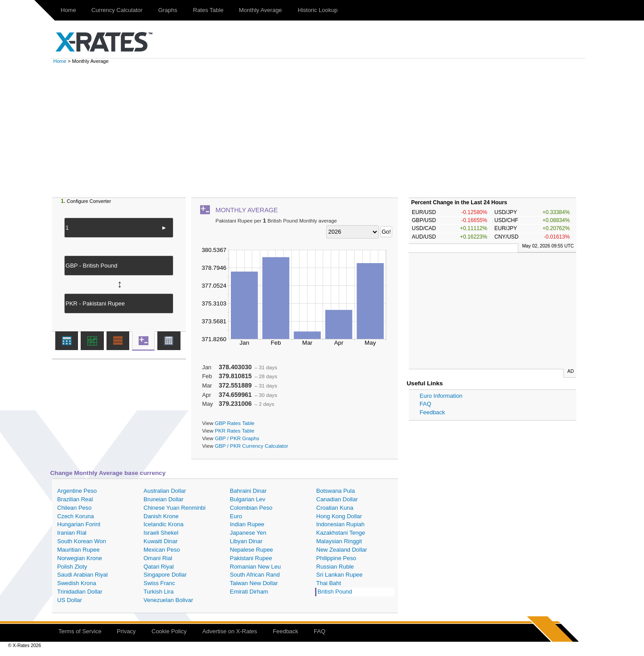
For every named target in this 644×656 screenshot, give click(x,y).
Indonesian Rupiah (340, 524)
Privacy (126, 631)
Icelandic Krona (164, 524)
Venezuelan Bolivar (168, 600)
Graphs (168, 10)
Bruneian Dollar (164, 499)
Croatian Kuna (335, 508)
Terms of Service (80, 631)
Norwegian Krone (79, 558)
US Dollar (70, 600)
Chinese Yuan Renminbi (174, 508)
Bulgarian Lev (248, 499)
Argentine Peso (77, 491)
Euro (236, 516)
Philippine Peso (336, 558)
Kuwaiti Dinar (161, 541)
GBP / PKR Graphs (237, 438)
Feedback (433, 412)
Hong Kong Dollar (339, 516)
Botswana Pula (336, 491)
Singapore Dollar (165, 575)
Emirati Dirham (249, 592)
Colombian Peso (251, 508)
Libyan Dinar (246, 541)
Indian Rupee (247, 524)
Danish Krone (161, 516)
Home (68, 10)
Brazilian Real (75, 499)
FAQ (426, 404)
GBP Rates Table (235, 423)
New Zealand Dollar (342, 550)
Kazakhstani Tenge (341, 533)
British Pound (335, 592)
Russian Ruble (335, 567)
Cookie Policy (169, 631)
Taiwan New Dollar (254, 583)
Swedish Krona (76, 583)
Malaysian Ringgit (339, 541)
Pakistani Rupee (251, 558)
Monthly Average (260, 10)
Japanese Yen (248, 533)
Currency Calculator (117, 10)
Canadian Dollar (337, 499)
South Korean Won (82, 541)
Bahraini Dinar (248, 491)
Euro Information (441, 396)
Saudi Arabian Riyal (82, 575)
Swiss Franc (159, 583)
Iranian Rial (72, 533)
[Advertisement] (322, 131)
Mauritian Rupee (78, 550)
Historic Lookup (318, 10)
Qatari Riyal (159, 567)
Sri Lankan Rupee (340, 575)
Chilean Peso (74, 508)
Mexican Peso (162, 550)
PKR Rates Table (235, 431)
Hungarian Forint (79, 524)
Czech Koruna (75, 516)
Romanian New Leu (255, 567)
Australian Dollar (165, 491)
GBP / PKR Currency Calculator (252, 446)
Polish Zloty (72, 567)
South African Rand (255, 575)
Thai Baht (329, 583)
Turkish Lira (158, 592)
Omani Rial (158, 558)
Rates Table (208, 10)
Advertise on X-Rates (230, 631)
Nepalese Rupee (252, 550)
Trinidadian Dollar (80, 592)
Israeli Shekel (161, 533)
